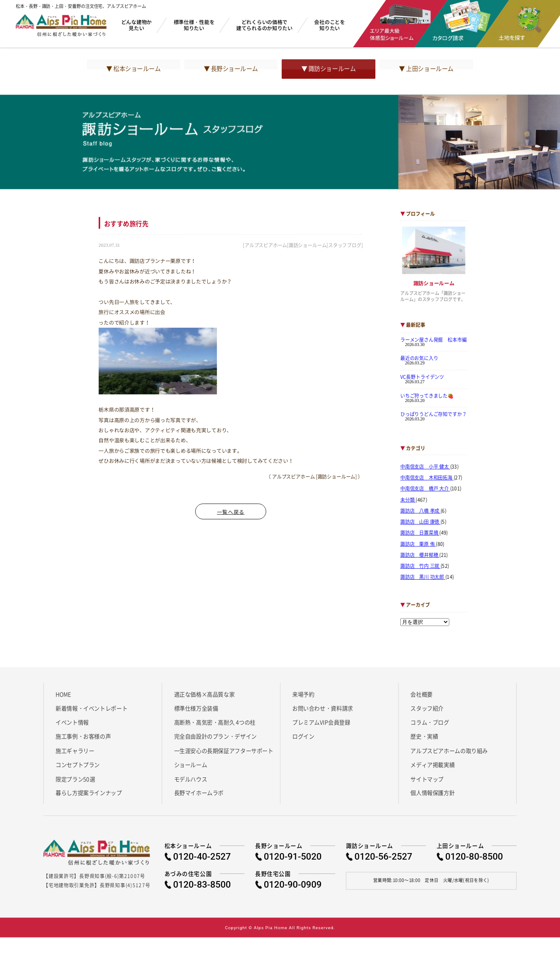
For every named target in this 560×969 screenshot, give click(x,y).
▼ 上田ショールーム (426, 69)
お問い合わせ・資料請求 (323, 708)
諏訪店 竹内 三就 (420, 566)
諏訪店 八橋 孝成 (420, 511)
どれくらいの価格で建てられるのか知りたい (264, 25)
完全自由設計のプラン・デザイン (215, 736)
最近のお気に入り (419, 358)
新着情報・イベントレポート (91, 708)
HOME (63, 694)
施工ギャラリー (75, 750)
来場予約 (303, 694)
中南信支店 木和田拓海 (427, 478)
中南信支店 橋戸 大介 (425, 489)
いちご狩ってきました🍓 (427, 395)
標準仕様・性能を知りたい (194, 25)
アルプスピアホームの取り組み (449, 750)
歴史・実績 (424, 736)
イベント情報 (72, 722)
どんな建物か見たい (136, 25)
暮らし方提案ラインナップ (89, 793)
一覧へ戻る (231, 512)
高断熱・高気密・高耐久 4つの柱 (215, 722)
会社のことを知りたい (329, 25)
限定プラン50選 (75, 779)
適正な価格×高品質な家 (205, 694)
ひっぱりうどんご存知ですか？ (433, 414)
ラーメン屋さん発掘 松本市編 (433, 339)
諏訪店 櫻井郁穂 (420, 555)
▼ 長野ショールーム (231, 69)
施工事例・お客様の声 (83, 736)
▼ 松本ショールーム (133, 69)
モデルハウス (191, 779)
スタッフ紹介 (427, 708)
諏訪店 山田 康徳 (420, 522)
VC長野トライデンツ (422, 377)
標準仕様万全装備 (196, 708)
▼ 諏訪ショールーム (329, 69)
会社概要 (421, 694)
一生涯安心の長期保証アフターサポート (224, 750)
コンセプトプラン (78, 765)
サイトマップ (427, 779)
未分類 (408, 500)
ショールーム (191, 765)
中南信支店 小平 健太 (425, 467)
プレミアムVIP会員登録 (321, 722)
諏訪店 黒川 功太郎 (423, 577)
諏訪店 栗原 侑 (418, 544)
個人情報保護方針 (432, 793)
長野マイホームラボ (199, 793)
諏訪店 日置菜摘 (420, 533)
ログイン (303, 736)
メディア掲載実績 (432, 765)
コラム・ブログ (430, 722)
